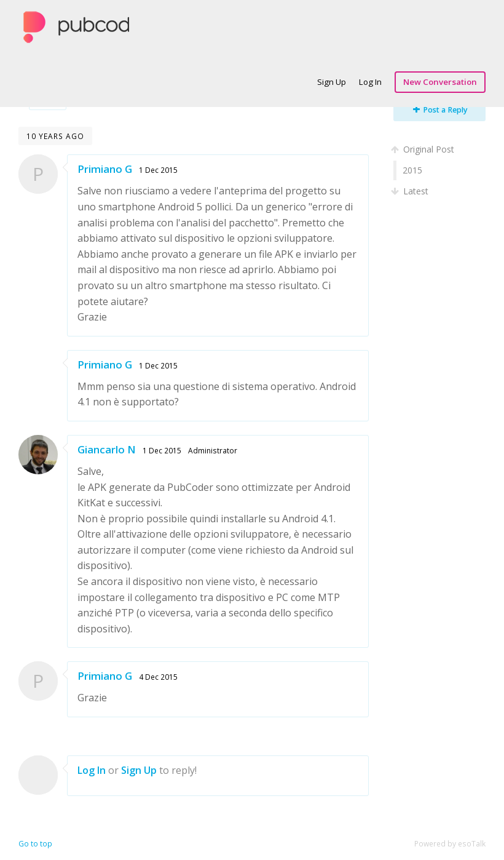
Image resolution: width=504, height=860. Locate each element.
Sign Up (332, 82)
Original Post (424, 149)
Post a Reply (440, 110)
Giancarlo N (107, 449)
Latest (411, 191)
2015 (412, 170)
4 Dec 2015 (158, 677)
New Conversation (440, 82)
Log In (370, 82)
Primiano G (105, 169)
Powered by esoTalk (450, 844)
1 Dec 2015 (158, 170)
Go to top (35, 844)
